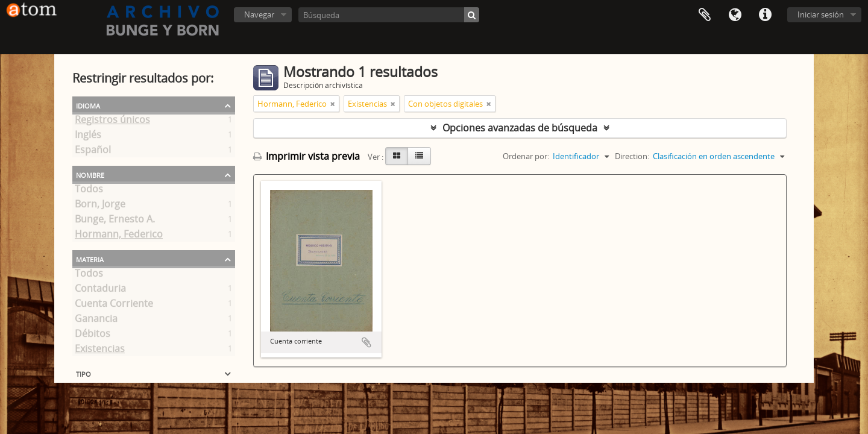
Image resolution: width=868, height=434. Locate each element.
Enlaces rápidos (765, 15)
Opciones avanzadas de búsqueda (520, 128)
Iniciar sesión (821, 14)
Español (93, 152)
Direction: (632, 156)
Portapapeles (705, 15)
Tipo (83, 373)
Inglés (88, 137)
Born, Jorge (100, 206)
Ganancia (96, 321)
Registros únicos (112, 122)
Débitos (93, 336)
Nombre (90, 174)
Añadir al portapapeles (366, 342)
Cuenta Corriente (114, 306)
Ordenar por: (526, 156)
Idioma (735, 15)
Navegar (259, 14)
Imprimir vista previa (307, 156)
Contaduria (100, 291)
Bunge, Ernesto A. (115, 221)
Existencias (100, 351)
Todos (89, 191)
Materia (90, 259)
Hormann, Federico (119, 236)
